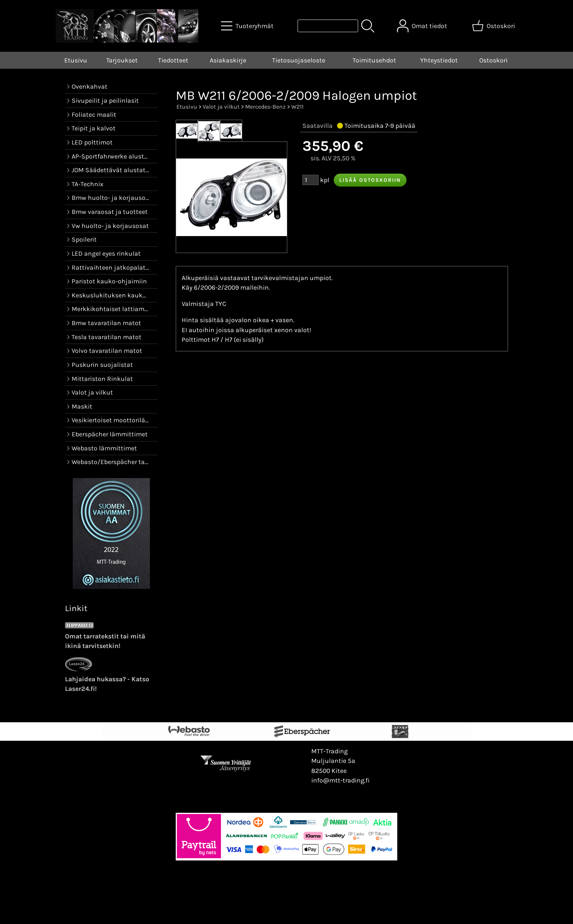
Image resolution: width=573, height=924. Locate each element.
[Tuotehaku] (328, 26)
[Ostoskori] (494, 26)
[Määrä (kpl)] (310, 180)
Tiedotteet (173, 60)
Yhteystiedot (439, 60)
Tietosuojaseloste (299, 60)
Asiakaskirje (228, 60)
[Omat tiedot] (423, 26)
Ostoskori (493, 60)
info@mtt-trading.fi (340, 780)
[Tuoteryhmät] (248, 26)
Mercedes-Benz (265, 107)
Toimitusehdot (374, 60)
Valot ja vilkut (221, 107)
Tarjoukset (122, 60)
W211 (297, 107)
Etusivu (76, 60)
